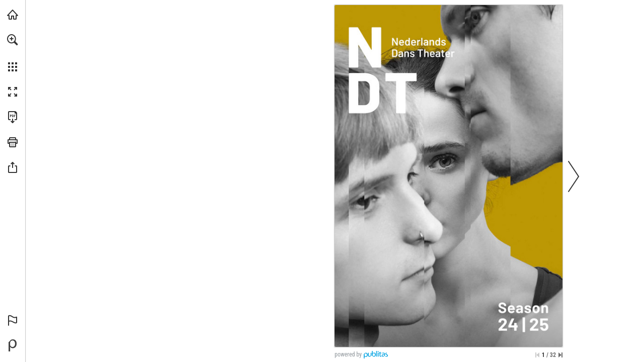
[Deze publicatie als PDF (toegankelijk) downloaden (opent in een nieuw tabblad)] (13, 117)
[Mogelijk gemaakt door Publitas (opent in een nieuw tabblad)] (13, 345)
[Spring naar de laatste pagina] (560, 355)
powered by (348, 354)
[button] (13, 40)
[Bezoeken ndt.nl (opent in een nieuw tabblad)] (13, 15)
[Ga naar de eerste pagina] (537, 355)
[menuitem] (13, 53)
